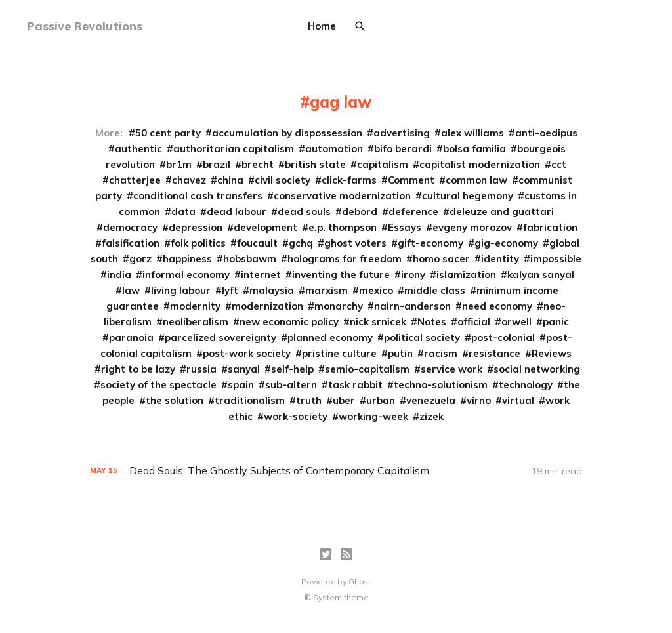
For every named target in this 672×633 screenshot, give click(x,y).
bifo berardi (403, 149)
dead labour (237, 212)
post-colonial (503, 337)
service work (451, 369)
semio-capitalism (367, 369)
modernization (267, 306)
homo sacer (441, 259)
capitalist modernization (480, 164)
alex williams (472, 133)
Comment (411, 180)
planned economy (330, 337)
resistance (494, 353)
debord (360, 212)
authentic (138, 149)
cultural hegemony (468, 196)
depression (196, 227)
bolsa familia (474, 149)
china (230, 180)
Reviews (552, 353)
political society (422, 337)
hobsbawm (250, 259)
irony (413, 275)
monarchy (339, 306)
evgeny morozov (472, 227)
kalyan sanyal (541, 275)
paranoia (131, 337)
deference (413, 212)
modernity (195, 306)
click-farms (349, 180)
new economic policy (289, 322)
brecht (258, 164)
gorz (140, 259)
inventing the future (341, 275)
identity (500, 259)
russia (201, 369)
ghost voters (355, 243)
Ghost (360, 582)
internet (261, 275)
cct (559, 164)
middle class (435, 290)
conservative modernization (342, 196)
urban (381, 400)
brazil (217, 164)
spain (241, 385)
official (474, 322)
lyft (230, 290)
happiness (187, 259)
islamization (466, 275)
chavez (189, 180)
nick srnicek (378, 322)
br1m (179, 164)
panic (556, 322)
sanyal (244, 369)
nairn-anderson (412, 306)
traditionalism (250, 400)
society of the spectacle (158, 385)
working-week (373, 416)
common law (476, 180)
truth (309, 400)
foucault (257, 243)
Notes (432, 322)
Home (322, 26)
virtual (518, 400)
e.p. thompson (343, 227)
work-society (296, 416)
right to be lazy (138, 369)
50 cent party (168, 133)
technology (526, 385)
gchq (301, 243)
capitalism (383, 164)
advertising (402, 133)
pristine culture (339, 353)
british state (315, 164)
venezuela (431, 400)
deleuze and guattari (502, 212)
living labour (181, 290)
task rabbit (355, 385)
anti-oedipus (546, 133)
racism (441, 353)
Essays (405, 227)
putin (400, 353)
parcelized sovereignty (220, 337)
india (119, 275)
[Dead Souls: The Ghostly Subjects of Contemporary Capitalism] (336, 471)
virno (479, 400)
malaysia (272, 290)
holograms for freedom (345, 259)
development (265, 227)
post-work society (247, 353)
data (183, 212)
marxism (326, 290)
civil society (283, 180)
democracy (130, 227)
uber (344, 400)
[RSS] (346, 554)
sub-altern (291, 385)
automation (334, 149)
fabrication (550, 227)
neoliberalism (196, 322)
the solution (175, 400)
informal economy (186, 275)
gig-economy (506, 243)
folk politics (198, 243)
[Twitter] (325, 554)
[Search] (360, 26)
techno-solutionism (441, 385)
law (131, 290)
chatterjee (135, 180)
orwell (516, 322)
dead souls (304, 212)
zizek (431, 416)
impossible (556, 259)
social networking (537, 369)
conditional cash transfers (198, 196)
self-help (292, 369)
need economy (497, 306)
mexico (376, 290)
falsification (131, 243)
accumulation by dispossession (287, 133)
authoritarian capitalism (234, 149)
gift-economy (430, 243)
